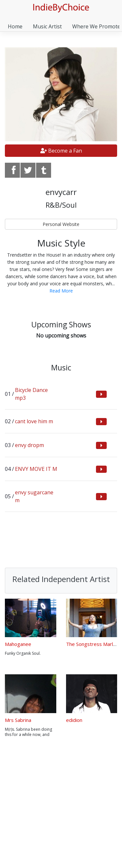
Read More (61, 291)
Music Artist (47, 26)
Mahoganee (18, 644)
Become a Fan (61, 151)
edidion (74, 720)
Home (15, 26)
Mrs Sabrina (18, 720)
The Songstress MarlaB (92, 644)
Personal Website (61, 224)
